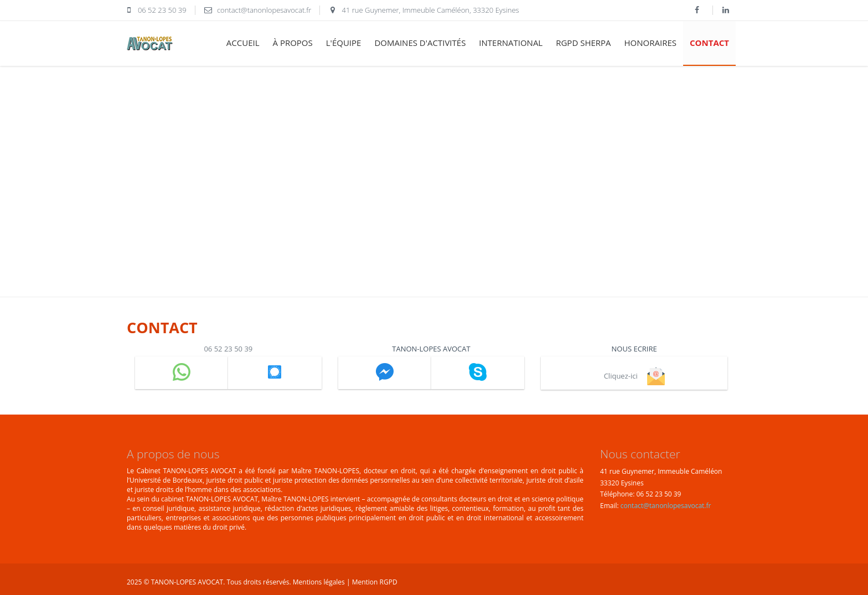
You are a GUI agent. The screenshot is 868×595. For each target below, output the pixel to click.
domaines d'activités (420, 43)
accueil (243, 43)
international (511, 43)
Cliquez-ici (634, 376)
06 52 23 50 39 (228, 349)
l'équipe (344, 43)
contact (709, 43)
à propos (293, 43)
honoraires (650, 43)
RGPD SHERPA (583, 43)
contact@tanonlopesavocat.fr (666, 506)
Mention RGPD (375, 582)
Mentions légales (320, 582)
